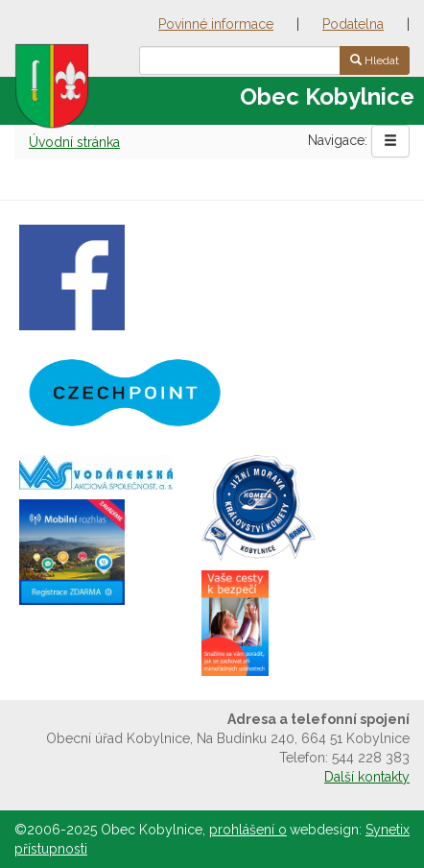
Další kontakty (367, 777)
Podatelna (353, 24)
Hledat (375, 60)
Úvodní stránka (74, 142)
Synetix (388, 830)
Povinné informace (216, 24)
